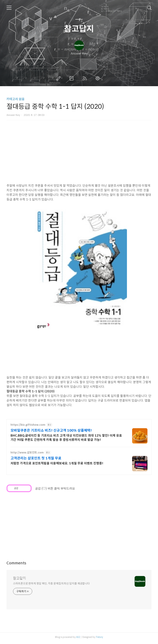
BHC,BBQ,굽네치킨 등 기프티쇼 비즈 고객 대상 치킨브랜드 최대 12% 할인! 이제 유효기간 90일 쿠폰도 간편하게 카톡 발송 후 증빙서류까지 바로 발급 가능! (66, 440)
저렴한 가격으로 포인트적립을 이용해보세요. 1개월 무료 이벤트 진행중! (57, 465)
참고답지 (79, 29)
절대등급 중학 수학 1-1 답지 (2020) (31, 393)
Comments (16, 565)
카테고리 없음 (16, 99)
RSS (85, 78)
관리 (98, 78)
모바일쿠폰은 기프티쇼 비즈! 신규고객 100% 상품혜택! (51, 433)
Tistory (99, 639)
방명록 (72, 78)
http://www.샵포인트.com (27, 455)
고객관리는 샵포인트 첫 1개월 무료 (36, 460)
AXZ (78, 639)
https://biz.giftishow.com (28, 427)
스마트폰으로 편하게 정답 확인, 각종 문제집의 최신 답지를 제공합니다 (51, 586)
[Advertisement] (79, 526)
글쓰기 (59, 78)
